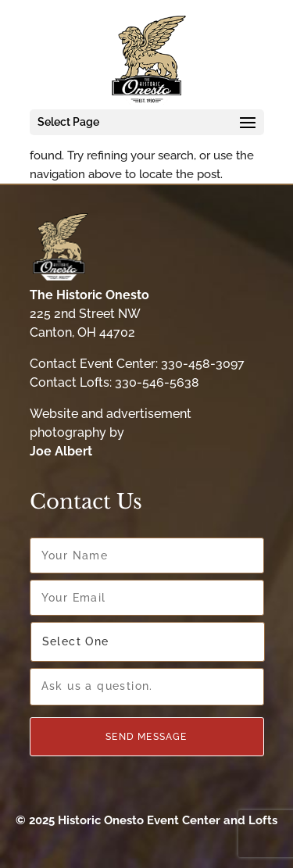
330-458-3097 (203, 364)
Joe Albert (61, 451)
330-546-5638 (157, 382)
